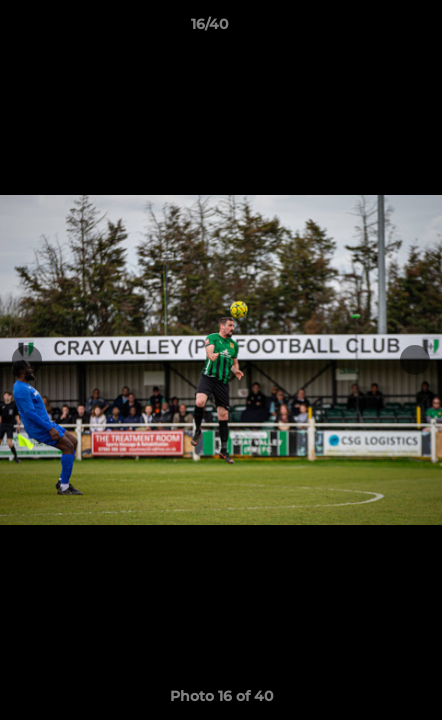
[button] (370, 29)
